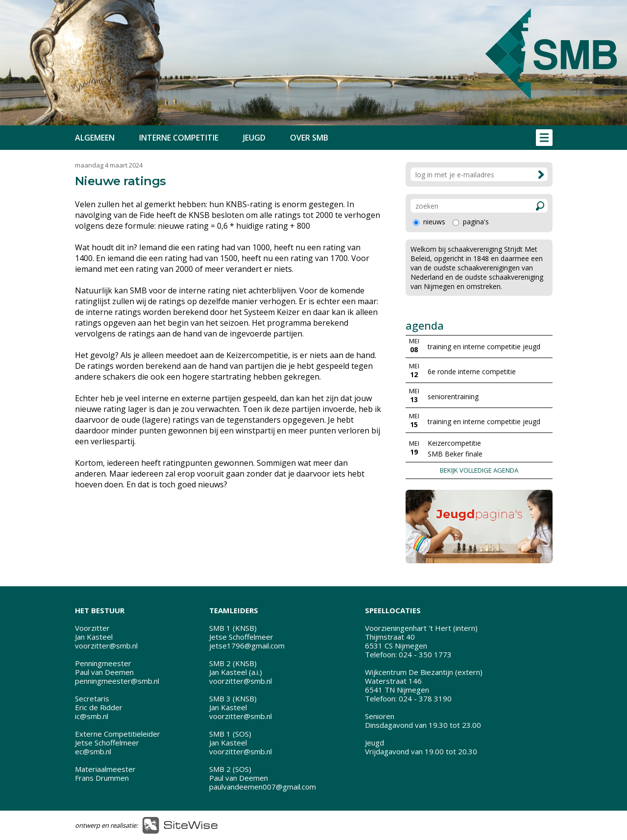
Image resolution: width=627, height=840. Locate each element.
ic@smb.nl (92, 716)
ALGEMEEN (95, 138)
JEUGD (254, 138)
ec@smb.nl (93, 751)
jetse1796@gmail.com (247, 646)
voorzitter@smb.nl (106, 646)
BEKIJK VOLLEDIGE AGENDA (479, 470)
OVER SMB (309, 138)
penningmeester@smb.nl (117, 681)
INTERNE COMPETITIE (179, 138)
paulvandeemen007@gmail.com (263, 787)
